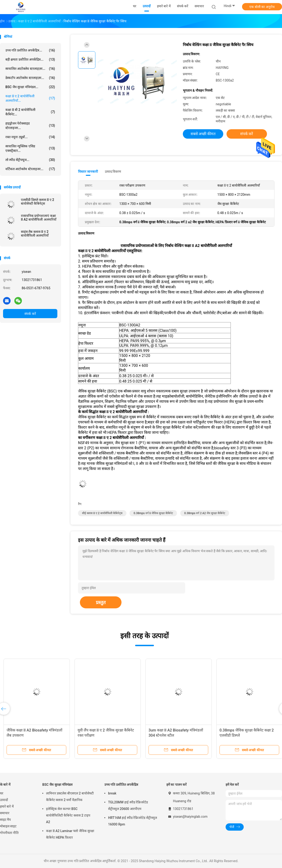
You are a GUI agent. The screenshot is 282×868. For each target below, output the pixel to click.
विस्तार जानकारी (88, 172)
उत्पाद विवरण (113, 172)
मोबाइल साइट (8, 826)
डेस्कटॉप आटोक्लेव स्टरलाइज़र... (30, 78)
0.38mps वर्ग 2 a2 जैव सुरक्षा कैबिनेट (205, 513)
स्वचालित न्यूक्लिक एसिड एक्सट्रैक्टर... (30, 148)
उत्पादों (4, 800)
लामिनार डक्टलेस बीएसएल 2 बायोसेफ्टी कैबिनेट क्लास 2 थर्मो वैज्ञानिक (70, 797)
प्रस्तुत (101, 602)
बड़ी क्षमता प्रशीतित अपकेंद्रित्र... (30, 59)
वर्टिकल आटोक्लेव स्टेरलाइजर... (30, 169)
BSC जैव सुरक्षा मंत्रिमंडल (57, 785)
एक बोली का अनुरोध (262, 7)
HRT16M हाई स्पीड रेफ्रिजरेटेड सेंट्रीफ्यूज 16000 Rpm (133, 821)
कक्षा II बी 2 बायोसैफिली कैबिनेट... (30, 112)
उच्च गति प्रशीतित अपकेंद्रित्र (121, 785)
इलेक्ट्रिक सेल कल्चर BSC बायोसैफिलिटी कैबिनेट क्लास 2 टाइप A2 (68, 815)
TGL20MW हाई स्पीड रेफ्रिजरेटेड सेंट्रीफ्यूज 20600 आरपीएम (128, 805)
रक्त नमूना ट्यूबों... (30, 137)
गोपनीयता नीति (9, 833)
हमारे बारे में (7, 806)
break (112, 793)
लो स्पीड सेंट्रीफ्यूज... (30, 160)
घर (2, 793)
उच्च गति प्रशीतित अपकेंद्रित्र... (30, 50)
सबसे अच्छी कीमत (203, 134)
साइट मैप (5, 820)
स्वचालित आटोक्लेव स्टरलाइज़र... (30, 69)
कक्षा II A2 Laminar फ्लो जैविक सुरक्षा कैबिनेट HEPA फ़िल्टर (70, 834)
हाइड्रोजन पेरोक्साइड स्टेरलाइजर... (30, 126)
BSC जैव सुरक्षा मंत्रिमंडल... (30, 87)
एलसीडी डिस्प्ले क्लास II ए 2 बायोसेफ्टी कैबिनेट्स (37, 202)
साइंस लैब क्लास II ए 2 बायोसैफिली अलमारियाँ (35, 234)
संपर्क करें (30, 314)
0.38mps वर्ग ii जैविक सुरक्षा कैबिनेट (153, 513)
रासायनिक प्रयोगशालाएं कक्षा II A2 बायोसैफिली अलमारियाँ (39, 218)
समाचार (5, 813)
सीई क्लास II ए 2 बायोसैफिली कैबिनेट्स (102, 513)
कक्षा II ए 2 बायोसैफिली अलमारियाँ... (30, 98)
